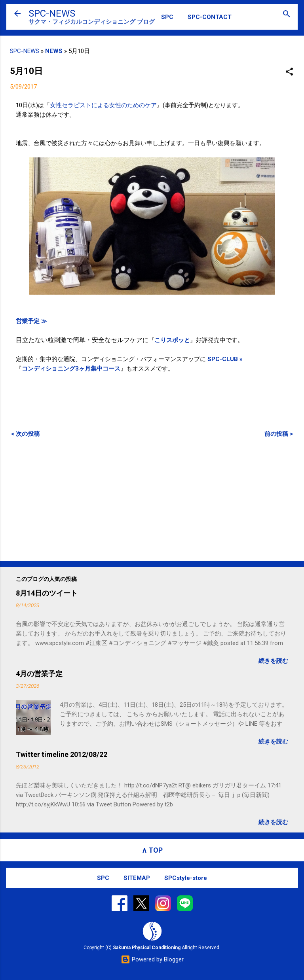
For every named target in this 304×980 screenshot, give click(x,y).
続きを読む (273, 661)
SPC (167, 17)
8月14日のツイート (47, 593)
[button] (289, 72)
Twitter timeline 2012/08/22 (62, 754)
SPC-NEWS (52, 13)
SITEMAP (137, 878)
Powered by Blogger (152, 959)
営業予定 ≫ (31, 321)
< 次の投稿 (25, 434)
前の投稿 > (279, 434)
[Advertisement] (152, 499)
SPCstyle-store (186, 878)
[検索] (287, 14)
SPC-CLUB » (225, 359)
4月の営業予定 (39, 674)
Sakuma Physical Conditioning (147, 948)
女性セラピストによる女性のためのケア (103, 105)
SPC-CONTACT (210, 17)
